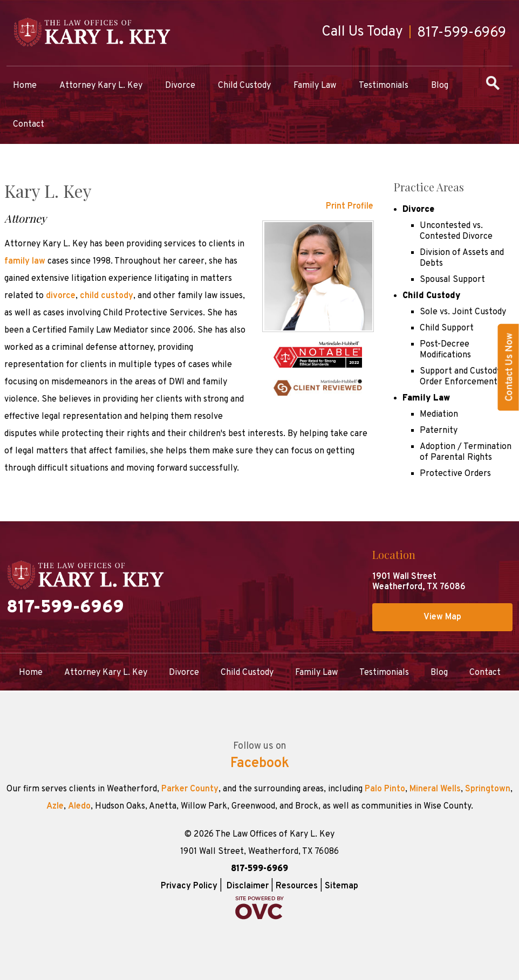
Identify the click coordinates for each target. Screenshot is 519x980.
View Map (442, 617)
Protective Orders (455, 474)
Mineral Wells (435, 789)
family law (25, 261)
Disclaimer (248, 886)
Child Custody (244, 86)
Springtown (488, 789)
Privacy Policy (189, 886)
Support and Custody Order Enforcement (460, 377)
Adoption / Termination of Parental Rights (466, 452)
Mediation (439, 415)
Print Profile (350, 206)
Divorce (180, 86)
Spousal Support (452, 280)
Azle (55, 806)
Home (25, 86)
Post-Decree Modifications (445, 350)
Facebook (260, 764)
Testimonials (384, 86)
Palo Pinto (385, 789)
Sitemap (342, 886)
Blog (440, 86)
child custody (107, 296)
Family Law (315, 86)
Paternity (439, 431)
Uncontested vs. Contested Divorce (456, 231)
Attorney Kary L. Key (101, 86)
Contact (29, 125)
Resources (297, 886)
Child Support (447, 328)
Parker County (190, 789)
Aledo (79, 806)
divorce (61, 296)
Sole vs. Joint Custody (463, 312)
